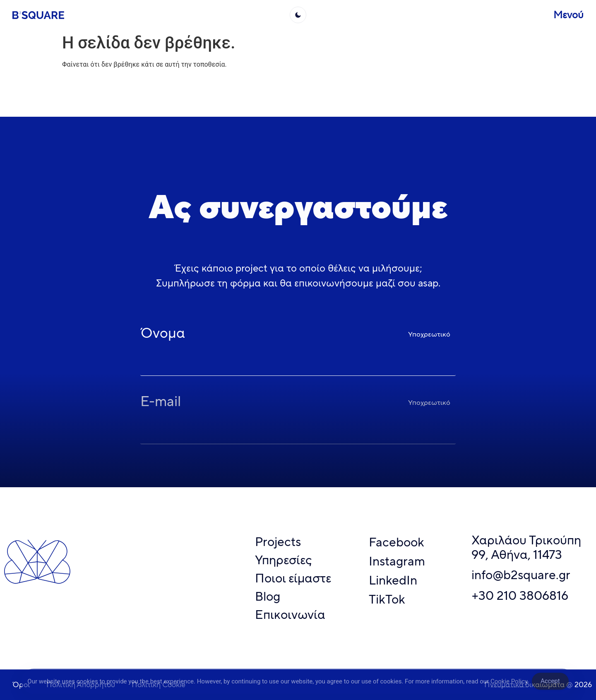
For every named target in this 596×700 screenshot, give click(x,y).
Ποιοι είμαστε (293, 578)
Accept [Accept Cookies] (550, 684)
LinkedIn (393, 580)
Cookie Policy (509, 684)
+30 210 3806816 (520, 595)
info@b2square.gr (521, 575)
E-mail (161, 403)
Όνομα (163, 334)
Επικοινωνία (290, 615)
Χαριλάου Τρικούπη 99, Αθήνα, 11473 (526, 547)
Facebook (397, 542)
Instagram (397, 561)
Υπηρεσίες (284, 560)
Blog (268, 596)
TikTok (387, 599)
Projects (278, 542)
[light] (298, 15)
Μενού (568, 15)
